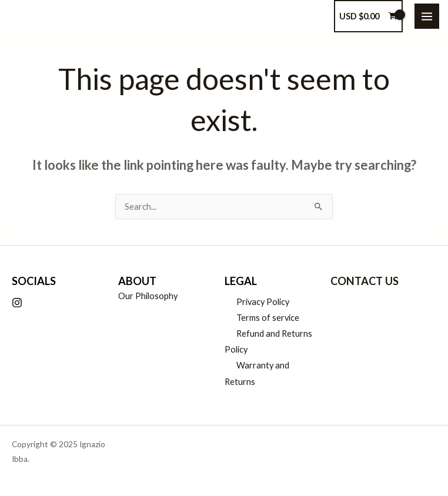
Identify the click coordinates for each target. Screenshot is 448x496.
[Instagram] (17, 303)
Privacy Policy (263, 302)
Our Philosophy (148, 296)
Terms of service (268, 318)
